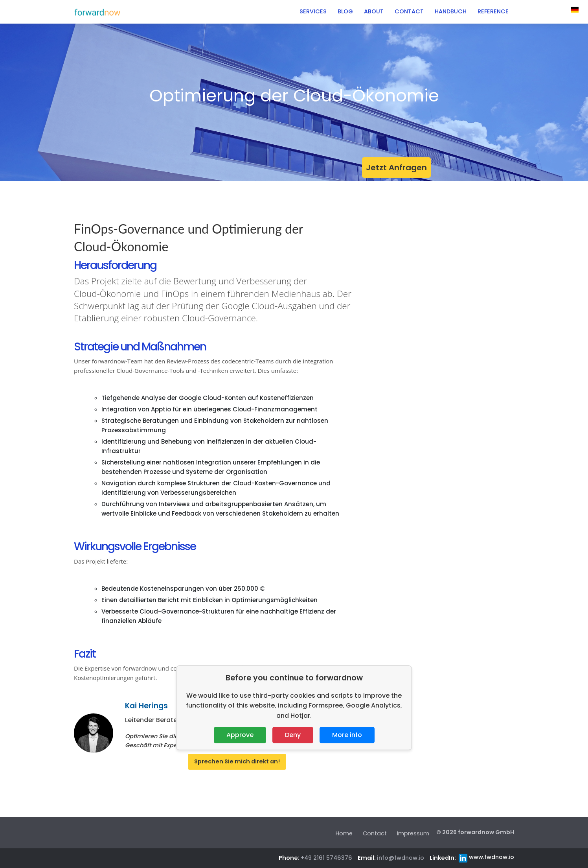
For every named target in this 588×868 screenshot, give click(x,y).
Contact (375, 833)
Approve (240, 735)
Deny (293, 735)
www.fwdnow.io (492, 857)
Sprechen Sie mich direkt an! (237, 761)
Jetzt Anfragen (396, 168)
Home (344, 833)
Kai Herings (146, 706)
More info (347, 735)
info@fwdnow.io (401, 858)
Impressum (413, 833)
